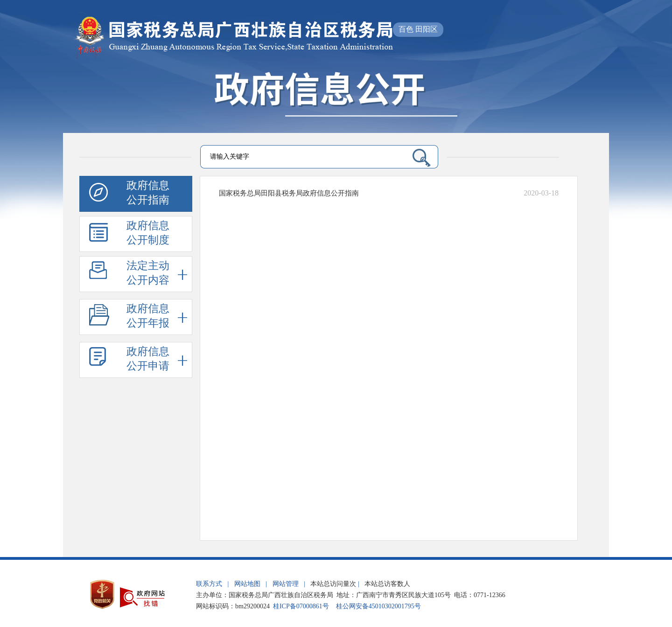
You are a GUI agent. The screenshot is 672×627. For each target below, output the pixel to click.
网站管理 (286, 584)
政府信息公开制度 (129, 234)
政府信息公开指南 (129, 194)
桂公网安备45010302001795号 (378, 606)
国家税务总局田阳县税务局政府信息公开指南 (289, 193)
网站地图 (247, 584)
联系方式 (209, 584)
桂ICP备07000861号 (301, 606)
